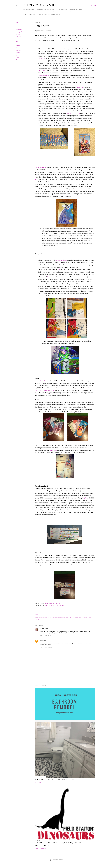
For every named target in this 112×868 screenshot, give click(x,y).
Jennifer (43, 629)
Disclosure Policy (34, 14)
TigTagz (85, 498)
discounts (19, 30)
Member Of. (46, 14)
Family (18, 34)
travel (17, 57)
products (18, 50)
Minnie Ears (42, 70)
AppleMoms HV (57, 14)
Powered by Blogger (56, 860)
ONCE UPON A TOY (73, 113)
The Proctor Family (39, 5)
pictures (18, 48)
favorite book (45, 381)
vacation (18, 59)
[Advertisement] (65, 668)
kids (17, 41)
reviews (18, 53)
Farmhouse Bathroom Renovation (54, 779)
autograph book (61, 260)
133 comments (43, 783)
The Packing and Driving (52, 603)
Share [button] (17, 23)
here (36, 179)
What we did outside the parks (55, 605)
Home (24, 14)
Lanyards (42, 58)
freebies (18, 37)
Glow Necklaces (44, 75)
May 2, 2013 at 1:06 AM (46, 647)
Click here (54, 450)
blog (59, 270)
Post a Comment (40, 651)
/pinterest (79, 87)
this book (50, 277)
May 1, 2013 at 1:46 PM (46, 635)
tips (17, 55)
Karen (17, 39)
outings (18, 46)
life (17, 43)
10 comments (43, 849)
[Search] (94, 5)
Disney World (20, 32)
